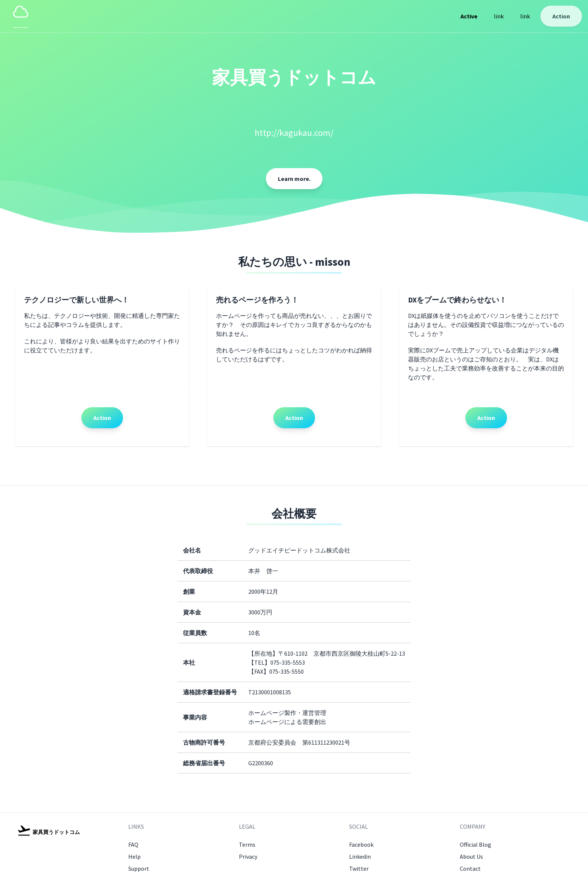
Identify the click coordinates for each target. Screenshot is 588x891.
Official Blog (475, 844)
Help (134, 856)
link (499, 16)
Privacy (248, 856)
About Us (471, 856)
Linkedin (360, 856)
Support (139, 868)
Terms (247, 844)
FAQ (133, 844)
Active (469, 16)
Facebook (361, 844)
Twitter (359, 868)
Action (561, 16)
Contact (470, 868)
